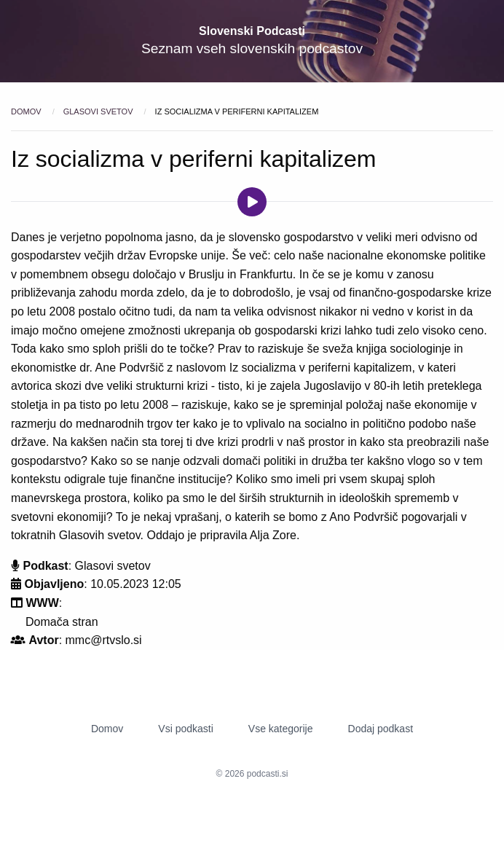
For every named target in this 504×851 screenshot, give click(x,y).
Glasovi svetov (99, 111)
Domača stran (62, 622)
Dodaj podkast (381, 729)
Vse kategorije (281, 729)
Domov (27, 111)
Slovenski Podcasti (252, 31)
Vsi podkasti (185, 729)
